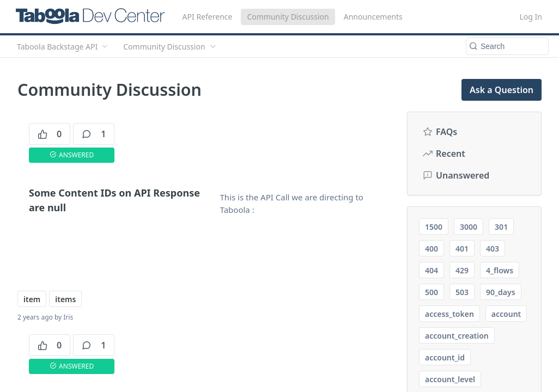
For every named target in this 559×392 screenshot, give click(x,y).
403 (493, 249)
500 (432, 292)
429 (462, 270)
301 (501, 227)
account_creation (457, 336)
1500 (434, 227)
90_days (500, 292)
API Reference (208, 17)
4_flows (500, 270)
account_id (445, 357)
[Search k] (507, 46)
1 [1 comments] (94, 134)
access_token (449, 314)
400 (432, 249)
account (506, 314)
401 (462, 249)
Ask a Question (502, 90)
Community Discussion (288, 17)
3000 (469, 227)
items (65, 299)
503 (462, 292)
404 (432, 270)
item (32, 299)
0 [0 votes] (50, 134)
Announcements (373, 17)
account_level (450, 379)
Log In (531, 17)
